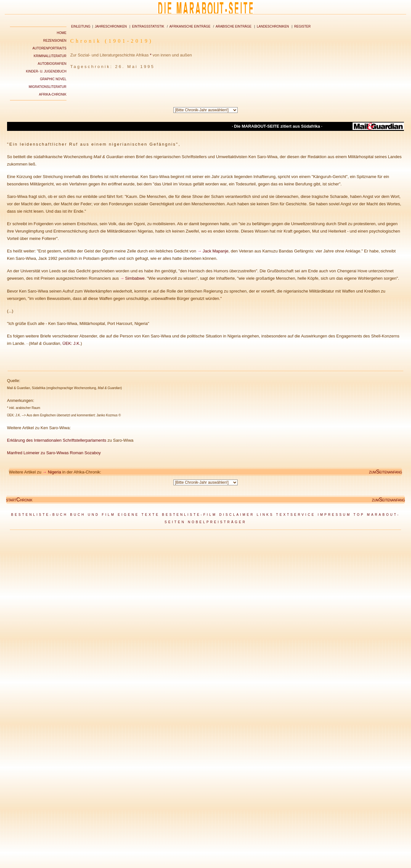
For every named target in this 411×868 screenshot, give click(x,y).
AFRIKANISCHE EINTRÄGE (190, 26)
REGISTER (302, 26)
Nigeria (54, 472)
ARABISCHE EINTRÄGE (234, 26)
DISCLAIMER (237, 515)
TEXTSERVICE (296, 515)
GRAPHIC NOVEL (53, 79)
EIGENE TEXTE (139, 515)
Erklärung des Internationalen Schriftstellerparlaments (57, 440)
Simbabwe (135, 278)
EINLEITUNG (81, 26)
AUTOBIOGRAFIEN (52, 64)
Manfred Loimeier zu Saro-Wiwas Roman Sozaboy (54, 453)
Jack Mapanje (215, 251)
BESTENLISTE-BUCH (39, 515)
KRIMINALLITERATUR (50, 56)
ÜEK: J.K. (72, 343)
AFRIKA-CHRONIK (53, 94)
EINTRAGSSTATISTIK (148, 26)
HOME (62, 33)
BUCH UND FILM (93, 515)
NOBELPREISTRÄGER (217, 522)
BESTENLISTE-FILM (189, 515)
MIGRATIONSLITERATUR (47, 87)
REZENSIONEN (55, 41)
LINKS (265, 515)
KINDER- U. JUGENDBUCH (46, 71)
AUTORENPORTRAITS (49, 48)
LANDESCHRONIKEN (273, 26)
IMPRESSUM (335, 515)
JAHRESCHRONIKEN (111, 26)
